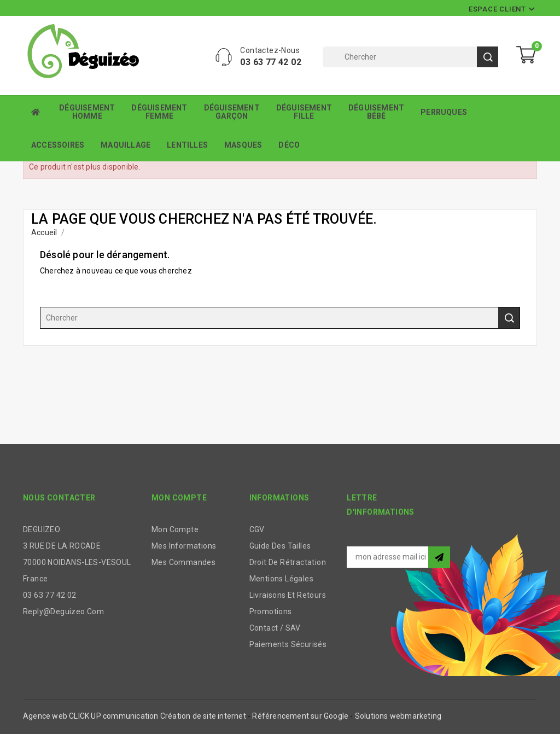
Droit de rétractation (288, 562)
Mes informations (184, 546)
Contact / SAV (275, 628)
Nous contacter (59, 498)
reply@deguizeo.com (63, 611)
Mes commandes (183, 562)
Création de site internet (203, 716)
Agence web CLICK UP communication (91, 716)
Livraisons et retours (288, 595)
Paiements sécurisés (288, 644)
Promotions (271, 611)
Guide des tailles (280, 546)
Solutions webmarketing (398, 716)
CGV (257, 529)
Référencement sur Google (300, 716)
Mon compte (175, 529)
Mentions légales (281, 579)
